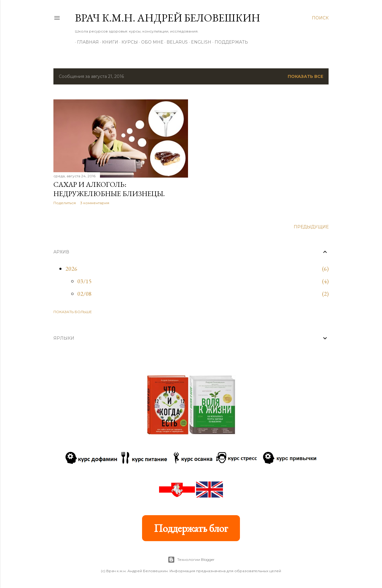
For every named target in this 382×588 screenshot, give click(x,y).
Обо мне (150, 42)
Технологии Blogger (191, 560)
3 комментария (95, 203)
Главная (86, 42)
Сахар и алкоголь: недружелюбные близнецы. (109, 189)
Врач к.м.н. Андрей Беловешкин (168, 18)
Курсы (128, 42)
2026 (71, 269)
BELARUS (175, 42)
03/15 (84, 281)
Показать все (305, 76)
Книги (108, 42)
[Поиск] (320, 18)
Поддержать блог (191, 528)
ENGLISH (199, 42)
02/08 (84, 294)
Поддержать (229, 42)
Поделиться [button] (65, 203)
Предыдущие (311, 227)
